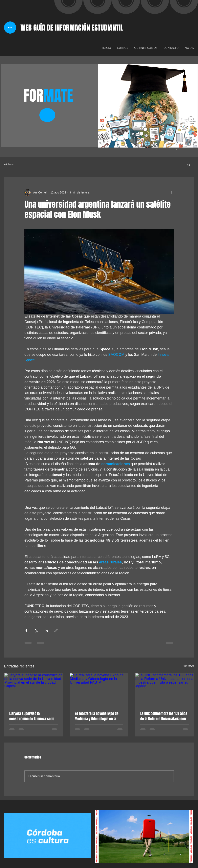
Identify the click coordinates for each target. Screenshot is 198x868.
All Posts (9, 165)
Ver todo (189, 666)
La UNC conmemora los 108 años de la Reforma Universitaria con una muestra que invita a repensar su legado (164, 716)
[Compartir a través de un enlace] (56, 631)
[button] (189, 165)
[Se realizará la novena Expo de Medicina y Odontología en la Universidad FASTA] (99, 690)
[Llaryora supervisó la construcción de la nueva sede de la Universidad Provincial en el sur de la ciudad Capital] (34, 690)
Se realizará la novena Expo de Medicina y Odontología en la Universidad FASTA (97, 716)
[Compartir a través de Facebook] (26, 631)
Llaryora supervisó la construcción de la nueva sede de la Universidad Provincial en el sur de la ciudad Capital (33, 716)
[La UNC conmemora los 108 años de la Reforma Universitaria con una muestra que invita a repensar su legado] (165, 690)
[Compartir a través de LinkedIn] (46, 631)
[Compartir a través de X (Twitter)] (36, 631)
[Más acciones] (171, 192)
